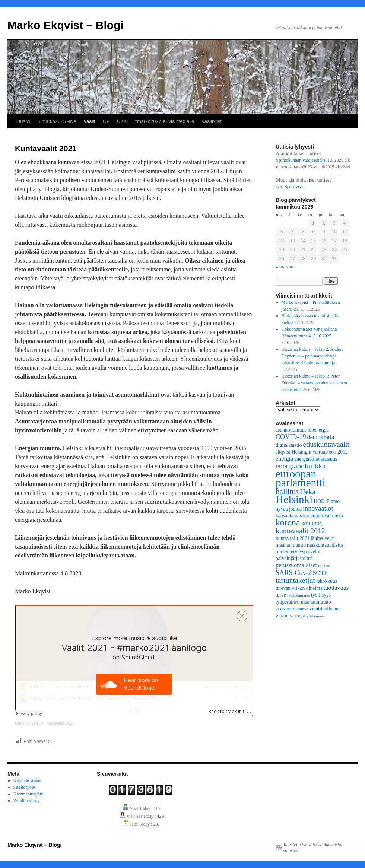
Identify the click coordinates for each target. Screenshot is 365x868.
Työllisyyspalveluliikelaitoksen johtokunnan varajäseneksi (277, 160)
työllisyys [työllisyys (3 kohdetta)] (321, 595)
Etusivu (24, 121)
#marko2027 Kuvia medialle (164, 121)
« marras (284, 267)
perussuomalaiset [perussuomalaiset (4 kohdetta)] (296, 565)
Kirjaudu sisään (27, 780)
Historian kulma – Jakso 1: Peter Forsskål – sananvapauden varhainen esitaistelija (314, 383)
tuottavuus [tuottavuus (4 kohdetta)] (336, 588)
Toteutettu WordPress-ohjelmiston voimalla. (313, 848)
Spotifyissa (297, 187)
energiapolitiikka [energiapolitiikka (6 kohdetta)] (301, 466)
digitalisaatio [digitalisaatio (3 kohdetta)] (289, 445)
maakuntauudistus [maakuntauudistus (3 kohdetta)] (325, 545)
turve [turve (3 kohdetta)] (281, 595)
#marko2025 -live (58, 121)
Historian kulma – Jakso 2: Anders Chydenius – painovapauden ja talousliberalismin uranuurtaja (312, 356)
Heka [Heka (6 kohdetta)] (308, 492)
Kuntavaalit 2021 (61, 723)
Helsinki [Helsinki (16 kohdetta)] (294, 499)
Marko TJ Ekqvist (29, 723)
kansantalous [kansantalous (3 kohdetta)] (289, 516)
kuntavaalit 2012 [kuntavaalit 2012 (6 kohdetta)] (300, 531)
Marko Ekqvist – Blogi (66, 25)
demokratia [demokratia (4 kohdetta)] (321, 437)
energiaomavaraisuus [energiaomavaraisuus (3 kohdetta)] (316, 459)
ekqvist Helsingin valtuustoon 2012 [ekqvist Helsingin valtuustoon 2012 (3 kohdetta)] (312, 452)
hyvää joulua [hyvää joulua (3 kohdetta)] (289, 509)
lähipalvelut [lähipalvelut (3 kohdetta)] (323, 538)
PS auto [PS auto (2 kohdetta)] (324, 566)
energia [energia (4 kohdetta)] (284, 459)
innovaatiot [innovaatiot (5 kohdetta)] (318, 508)
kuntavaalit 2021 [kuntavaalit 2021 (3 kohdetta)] (293, 538)
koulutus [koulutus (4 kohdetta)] (312, 523)
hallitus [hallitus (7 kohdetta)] (287, 492)
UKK (122, 121)
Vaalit (89, 121)
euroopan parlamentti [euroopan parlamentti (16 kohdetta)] (301, 478)
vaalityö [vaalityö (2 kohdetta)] (302, 609)
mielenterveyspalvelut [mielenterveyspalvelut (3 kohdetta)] (298, 552)
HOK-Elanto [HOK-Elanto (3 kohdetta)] (327, 501)
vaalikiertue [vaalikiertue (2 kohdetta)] (285, 609)
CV (106, 121)
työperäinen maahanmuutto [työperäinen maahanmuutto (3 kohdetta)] (303, 602)
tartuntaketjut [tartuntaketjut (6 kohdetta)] (295, 580)
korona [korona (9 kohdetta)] (288, 522)
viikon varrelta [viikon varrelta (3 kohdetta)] (291, 616)
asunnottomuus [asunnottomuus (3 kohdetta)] (291, 430)
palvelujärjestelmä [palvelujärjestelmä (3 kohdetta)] (294, 558)
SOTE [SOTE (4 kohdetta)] (320, 573)
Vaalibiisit (212, 121)
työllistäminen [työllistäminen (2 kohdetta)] (299, 595)
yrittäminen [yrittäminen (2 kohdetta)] (316, 616)
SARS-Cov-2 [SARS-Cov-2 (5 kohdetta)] (294, 573)
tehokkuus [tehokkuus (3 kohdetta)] (327, 581)
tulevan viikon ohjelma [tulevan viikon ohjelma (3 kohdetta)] (299, 588)
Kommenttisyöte (28, 794)
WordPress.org (26, 801)
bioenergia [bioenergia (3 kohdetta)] (318, 430)
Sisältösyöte (24, 787)
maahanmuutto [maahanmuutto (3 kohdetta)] (291, 545)
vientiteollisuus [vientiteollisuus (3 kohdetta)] (325, 609)
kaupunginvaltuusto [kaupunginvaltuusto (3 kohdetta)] (323, 516)
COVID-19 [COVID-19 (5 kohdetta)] (291, 437)
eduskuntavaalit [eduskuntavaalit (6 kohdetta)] (326, 444)
